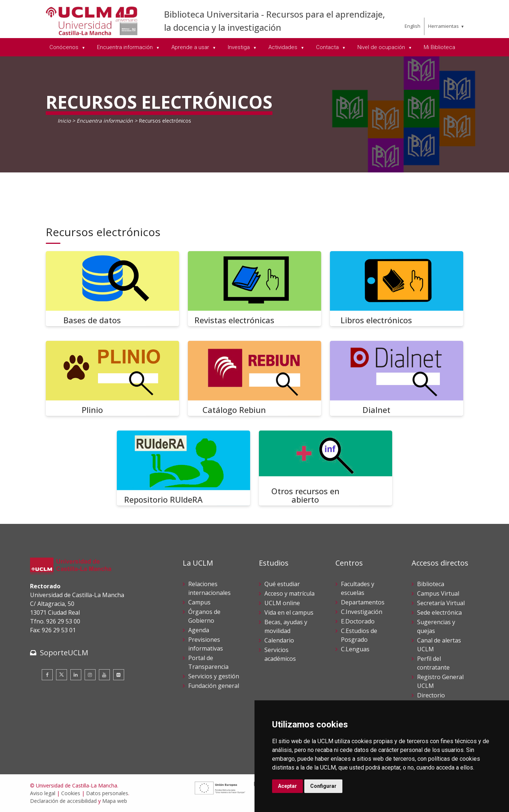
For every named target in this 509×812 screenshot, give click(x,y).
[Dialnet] (397, 378)
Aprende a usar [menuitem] (191, 47)
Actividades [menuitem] (284, 47)
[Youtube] (104, 675)
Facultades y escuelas (358, 588)
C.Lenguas (355, 649)
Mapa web (115, 801)
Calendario (279, 640)
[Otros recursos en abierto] (326, 468)
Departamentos (363, 602)
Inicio (64, 121)
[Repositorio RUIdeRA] (183, 468)
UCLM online (282, 603)
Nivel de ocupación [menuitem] (382, 47)
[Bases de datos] (112, 289)
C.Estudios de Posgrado (359, 635)
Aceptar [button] (287, 786)
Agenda (199, 630)
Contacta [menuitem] (328, 47)
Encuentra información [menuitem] (126, 47)
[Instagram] (90, 675)
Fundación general (214, 686)
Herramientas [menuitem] (443, 26)
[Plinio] (112, 378)
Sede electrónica (439, 612)
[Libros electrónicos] (397, 289)
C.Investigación (362, 612)
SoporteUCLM (64, 653)
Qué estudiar (282, 584)
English (413, 26)
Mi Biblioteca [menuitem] (439, 47)
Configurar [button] (323, 786)
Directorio (431, 695)
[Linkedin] (76, 675)
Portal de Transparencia (208, 662)
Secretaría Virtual (441, 603)
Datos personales (107, 793)
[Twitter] (62, 675)
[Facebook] (47, 675)
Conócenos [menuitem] (65, 47)
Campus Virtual (438, 593)
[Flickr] (119, 675)
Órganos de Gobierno (204, 616)
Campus (199, 602)
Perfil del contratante (433, 663)
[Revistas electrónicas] (254, 289)
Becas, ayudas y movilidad (286, 626)
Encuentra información (105, 121)
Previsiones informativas (206, 644)
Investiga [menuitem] (239, 47)
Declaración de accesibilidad (63, 801)
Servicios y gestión (214, 676)
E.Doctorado (358, 621)
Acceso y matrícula (289, 593)
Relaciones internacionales (209, 588)
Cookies (71, 793)
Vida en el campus (289, 612)
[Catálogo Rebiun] (254, 378)
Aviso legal (43, 793)
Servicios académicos (280, 654)
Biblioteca (431, 584)
